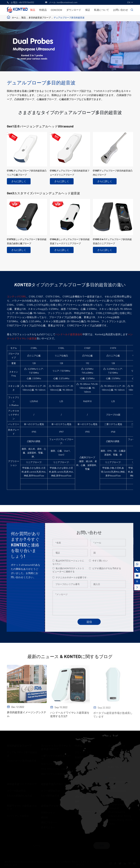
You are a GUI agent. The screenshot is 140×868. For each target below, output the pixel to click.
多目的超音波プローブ (40, 17)
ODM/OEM (56, 10)
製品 (33, 10)
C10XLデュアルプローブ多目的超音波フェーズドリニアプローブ (70, 173)
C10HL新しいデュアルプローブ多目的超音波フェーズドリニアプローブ (70, 241)
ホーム (15, 17)
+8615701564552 (26, 2)
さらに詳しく (19, 181)
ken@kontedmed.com (67, 2)
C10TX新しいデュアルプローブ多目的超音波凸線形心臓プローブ (27, 241)
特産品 (43, 10)
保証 (88, 10)
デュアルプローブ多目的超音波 (69, 17)
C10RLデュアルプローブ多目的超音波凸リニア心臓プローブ (27, 173)
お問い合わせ (121, 10)
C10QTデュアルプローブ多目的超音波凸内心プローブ (113, 173)
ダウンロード (74, 10)
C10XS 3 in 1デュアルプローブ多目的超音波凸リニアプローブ (112, 241)
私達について (102, 10)
